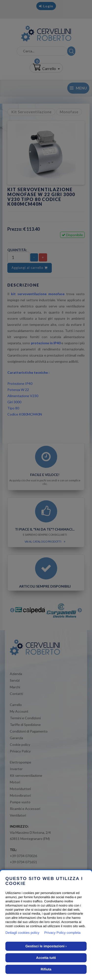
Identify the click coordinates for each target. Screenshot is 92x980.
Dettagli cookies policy (22, 933)
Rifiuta (46, 969)
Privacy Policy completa (63, 933)
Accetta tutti (46, 958)
